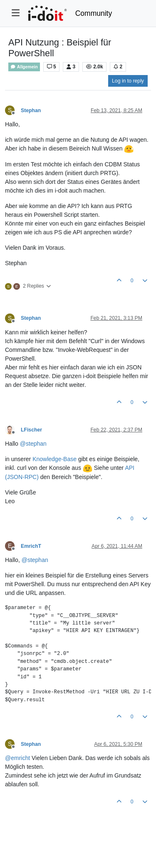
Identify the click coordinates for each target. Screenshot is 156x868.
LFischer (31, 430)
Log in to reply (128, 81)
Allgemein (24, 67)
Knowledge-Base (54, 459)
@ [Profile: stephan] (33, 444)
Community (94, 13)
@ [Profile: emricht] (17, 758)
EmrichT (31, 546)
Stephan (31, 110)
